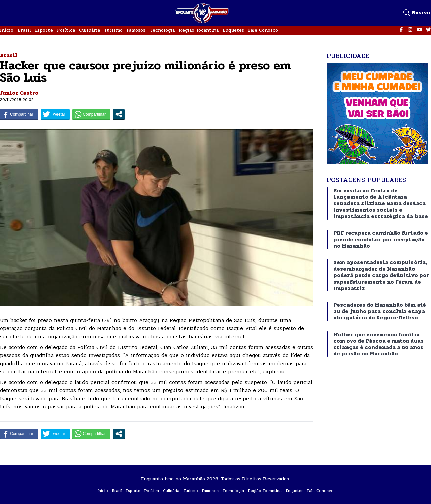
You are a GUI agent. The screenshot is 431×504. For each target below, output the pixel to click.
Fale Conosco (263, 30)
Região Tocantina (199, 30)
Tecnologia (162, 30)
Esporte (44, 30)
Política (66, 30)
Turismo (113, 30)
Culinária (90, 30)
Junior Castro (19, 93)
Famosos (136, 30)
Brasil (24, 30)
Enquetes (233, 30)
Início (7, 30)
